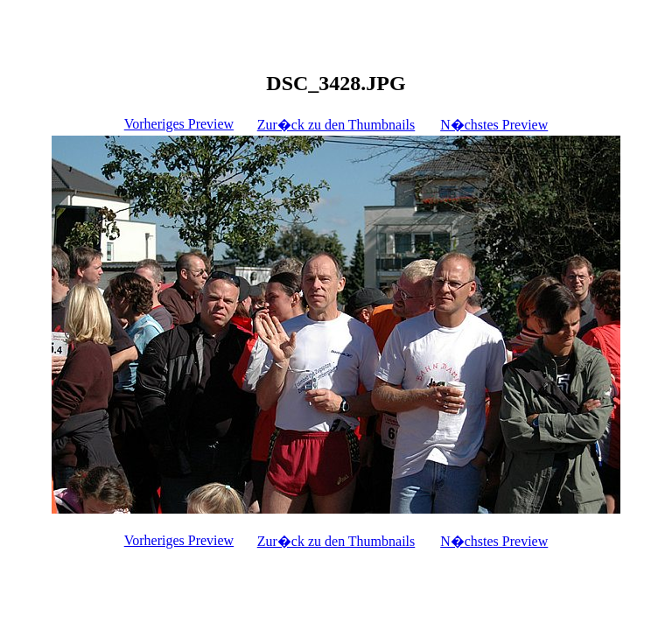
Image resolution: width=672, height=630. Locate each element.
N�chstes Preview (494, 125)
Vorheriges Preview (179, 124)
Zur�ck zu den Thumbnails (336, 125)
